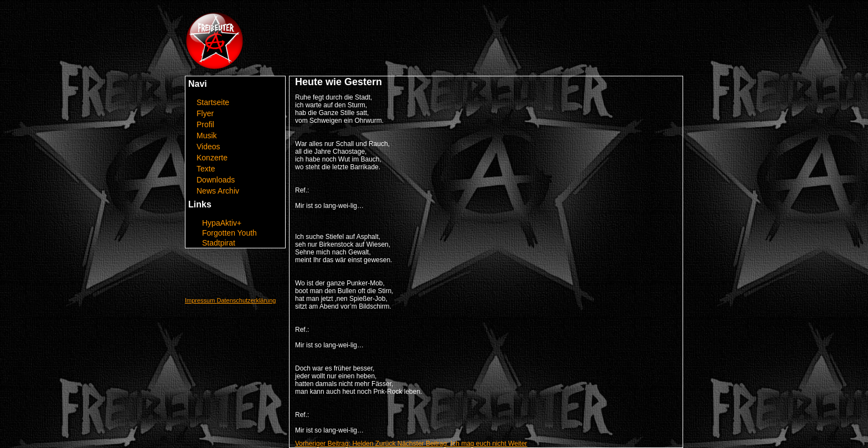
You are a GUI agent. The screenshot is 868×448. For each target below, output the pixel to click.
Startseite (213, 102)
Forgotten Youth (229, 233)
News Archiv (218, 191)
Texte (206, 169)
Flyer (205, 113)
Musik (207, 136)
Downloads (216, 180)
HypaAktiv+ (222, 223)
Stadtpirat (219, 243)
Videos (208, 147)
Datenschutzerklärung (246, 300)
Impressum (201, 300)
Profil (205, 124)
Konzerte (212, 158)
